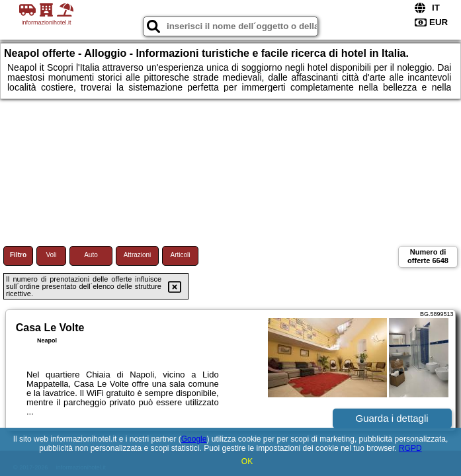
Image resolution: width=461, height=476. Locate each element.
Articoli (180, 255)
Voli (51, 255)
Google (194, 439)
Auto (91, 255)
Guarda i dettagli (392, 418)
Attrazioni (138, 255)
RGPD (410, 448)
